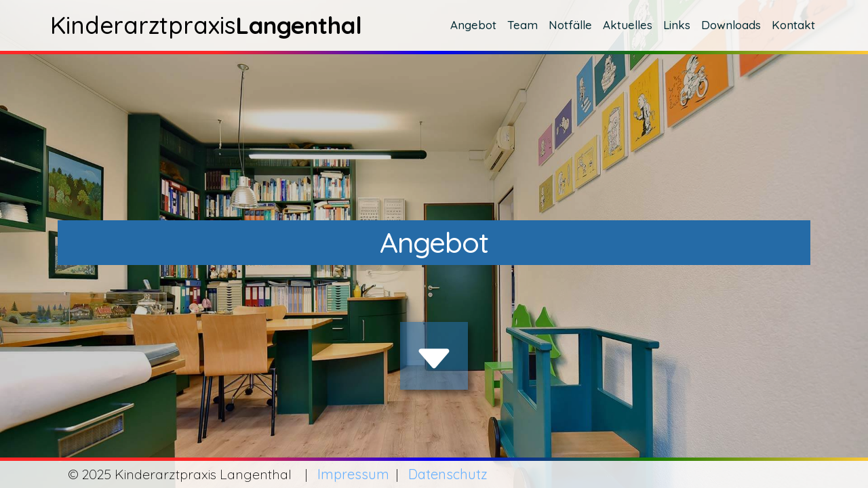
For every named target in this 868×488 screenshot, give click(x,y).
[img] (434, 359)
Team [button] (522, 25)
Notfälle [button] (570, 25)
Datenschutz (448, 474)
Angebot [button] (473, 25)
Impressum (353, 474)
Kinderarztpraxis (203, 25)
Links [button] (677, 25)
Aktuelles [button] (628, 25)
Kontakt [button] (793, 25)
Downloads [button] (731, 25)
